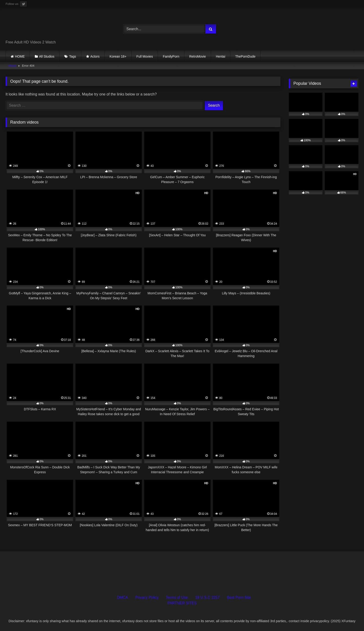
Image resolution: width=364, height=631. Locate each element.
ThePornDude (245, 56)
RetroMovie (198, 56)
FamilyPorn (171, 56)
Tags (73, 56)
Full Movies (145, 56)
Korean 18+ (118, 56)
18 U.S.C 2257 (207, 597)
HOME (20, 56)
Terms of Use (177, 597)
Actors (95, 56)
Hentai (221, 56)
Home (12, 66)
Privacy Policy (147, 597)
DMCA (122, 597)
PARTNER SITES (182, 603)
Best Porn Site (239, 597)
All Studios (47, 56)
